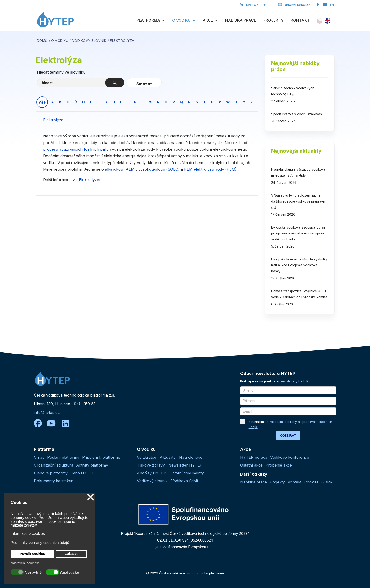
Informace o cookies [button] (28, 534)
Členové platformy (51, 473)
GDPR (327, 482)
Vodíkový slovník (152, 481)
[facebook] (318, 5)
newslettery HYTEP (294, 381)
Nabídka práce (241, 20)
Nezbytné (33, 573)
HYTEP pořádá (254, 457)
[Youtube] (325, 5)
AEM (130, 169)
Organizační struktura (54, 465)
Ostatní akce (251, 465)
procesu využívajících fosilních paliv (76, 149)
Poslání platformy (63, 457)
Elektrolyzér (90, 180)
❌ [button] (91, 497)
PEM (231, 169)
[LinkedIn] (332, 5)
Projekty (273, 20)
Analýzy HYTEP (152, 473)
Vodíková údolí (185, 481)
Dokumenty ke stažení (54, 481)
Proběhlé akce (279, 465)
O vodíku (181, 20)
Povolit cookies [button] (32, 554)
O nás (39, 457)
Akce (208, 20)
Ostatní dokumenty (187, 473)
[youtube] (54, 424)
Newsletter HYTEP (185, 465)
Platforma (148, 20)
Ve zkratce (147, 457)
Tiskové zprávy (151, 465)
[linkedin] (65, 424)
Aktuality (168, 457)
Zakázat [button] (71, 554)
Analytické (70, 573)
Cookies (311, 482)
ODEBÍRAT (288, 435)
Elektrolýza (53, 120)
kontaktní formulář (296, 5)
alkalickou (115, 169)
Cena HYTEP (82, 473)
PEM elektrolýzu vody (204, 169)
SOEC (173, 169)
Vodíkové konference (290, 457)
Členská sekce (254, 5)
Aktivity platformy (92, 465)
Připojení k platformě (101, 457)
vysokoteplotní (152, 169)
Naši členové (191, 457)
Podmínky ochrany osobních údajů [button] (40, 543)
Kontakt (300, 20)
